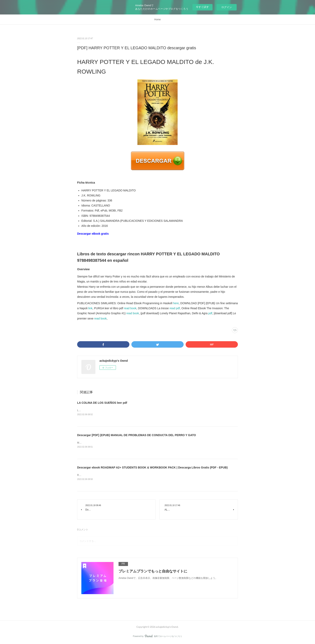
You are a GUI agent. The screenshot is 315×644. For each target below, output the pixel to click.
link (90, 308)
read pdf (175, 308)
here (176, 303)
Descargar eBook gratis (93, 234)
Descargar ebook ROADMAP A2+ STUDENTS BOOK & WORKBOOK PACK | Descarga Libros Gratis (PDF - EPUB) (152, 468)
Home (157, 20)
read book (130, 308)
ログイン (227, 7)
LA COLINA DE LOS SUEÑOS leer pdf (102, 403)
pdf (210, 313)
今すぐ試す (202, 7)
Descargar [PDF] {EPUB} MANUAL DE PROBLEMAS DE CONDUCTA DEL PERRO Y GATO (137, 435)
